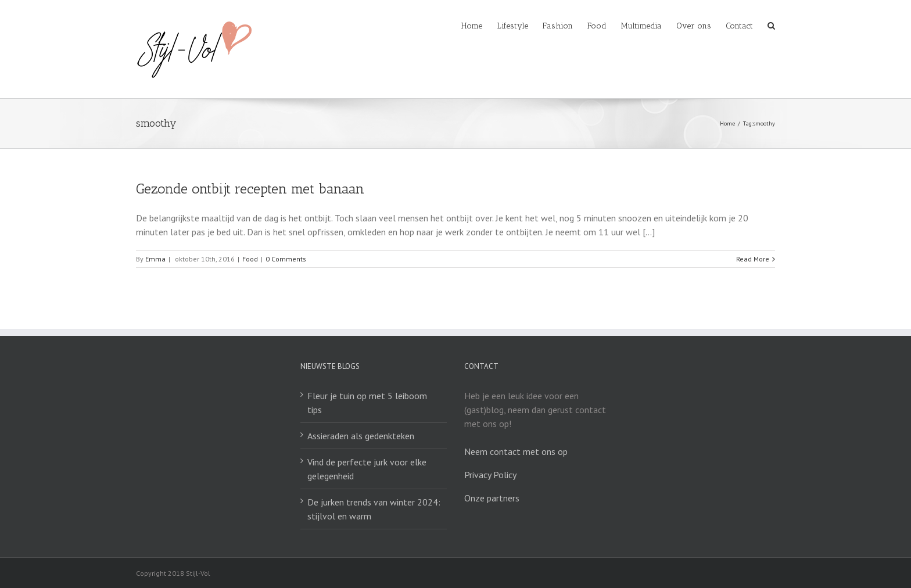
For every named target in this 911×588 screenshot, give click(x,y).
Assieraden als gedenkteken (361, 436)
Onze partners (492, 498)
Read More (753, 259)
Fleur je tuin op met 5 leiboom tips (367, 403)
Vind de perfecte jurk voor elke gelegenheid (367, 469)
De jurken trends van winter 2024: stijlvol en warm (374, 509)
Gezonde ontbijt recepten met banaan (250, 189)
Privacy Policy (490, 475)
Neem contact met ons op (516, 451)
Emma (155, 259)
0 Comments (286, 259)
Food (250, 259)
